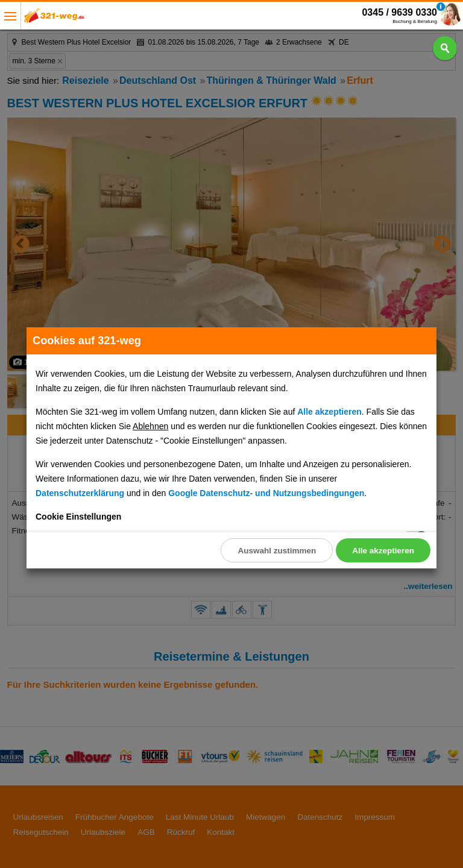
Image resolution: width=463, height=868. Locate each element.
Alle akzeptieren (383, 551)
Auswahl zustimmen (277, 551)
